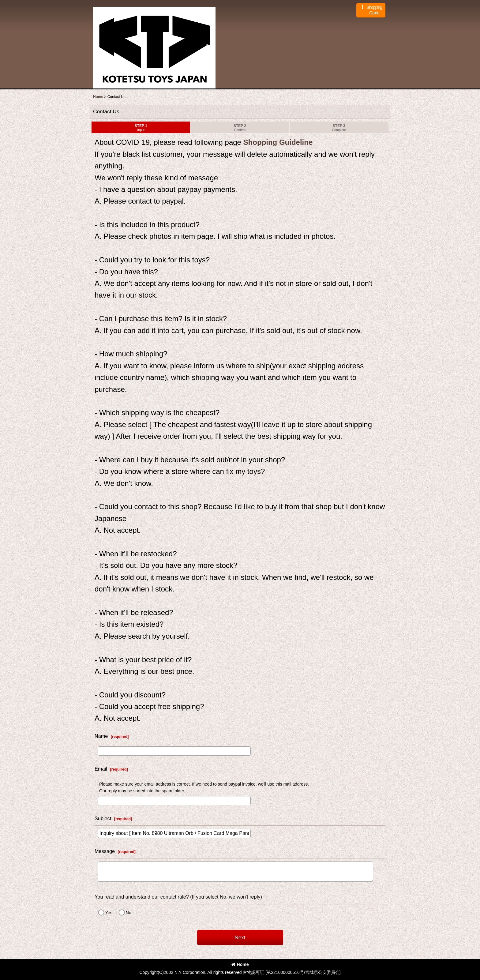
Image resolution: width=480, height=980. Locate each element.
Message (105, 851)
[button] (371, 10)
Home (240, 964)
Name (101, 736)
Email (101, 769)
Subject (103, 818)
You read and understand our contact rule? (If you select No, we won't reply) (178, 897)
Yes (109, 913)
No (129, 913)
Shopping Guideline (277, 142)
